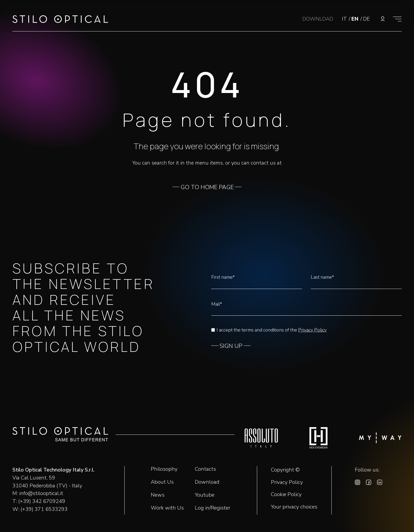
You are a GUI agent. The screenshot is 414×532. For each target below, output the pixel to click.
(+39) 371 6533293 (44, 509)
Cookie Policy (286, 494)
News (158, 495)
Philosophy (164, 469)
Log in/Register (213, 508)
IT (345, 19)
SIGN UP (231, 346)
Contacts (205, 469)
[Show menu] (397, 19)
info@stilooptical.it (41, 493)
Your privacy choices (294, 507)
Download (207, 482)
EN (356, 19)
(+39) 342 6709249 (42, 501)
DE (366, 19)
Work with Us (167, 508)
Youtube (205, 495)
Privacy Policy (312, 330)
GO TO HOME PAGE (207, 187)
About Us (162, 482)
